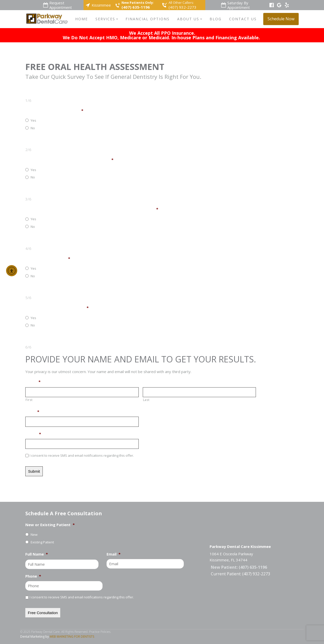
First (29, 400)
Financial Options (148, 19)
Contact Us (243, 19)
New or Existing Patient (50, 525)
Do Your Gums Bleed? (48, 259)
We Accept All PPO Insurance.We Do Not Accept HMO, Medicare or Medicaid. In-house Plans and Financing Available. (162, 35)
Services (107, 19)
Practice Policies (100, 632)
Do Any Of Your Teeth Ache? (54, 111)
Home (82, 19)
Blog (216, 19)
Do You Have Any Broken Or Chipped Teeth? (69, 160)
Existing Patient (42, 542)
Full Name (37, 554)
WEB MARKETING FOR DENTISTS (72, 637)
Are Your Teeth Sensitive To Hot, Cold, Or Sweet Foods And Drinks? (92, 209)
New (34, 535)
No (33, 128)
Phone (33, 434)
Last (146, 400)
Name (33, 382)
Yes (33, 120)
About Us (190, 19)
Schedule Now (281, 19)
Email (32, 412)
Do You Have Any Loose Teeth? (57, 308)
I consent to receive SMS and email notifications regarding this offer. (82, 455)
